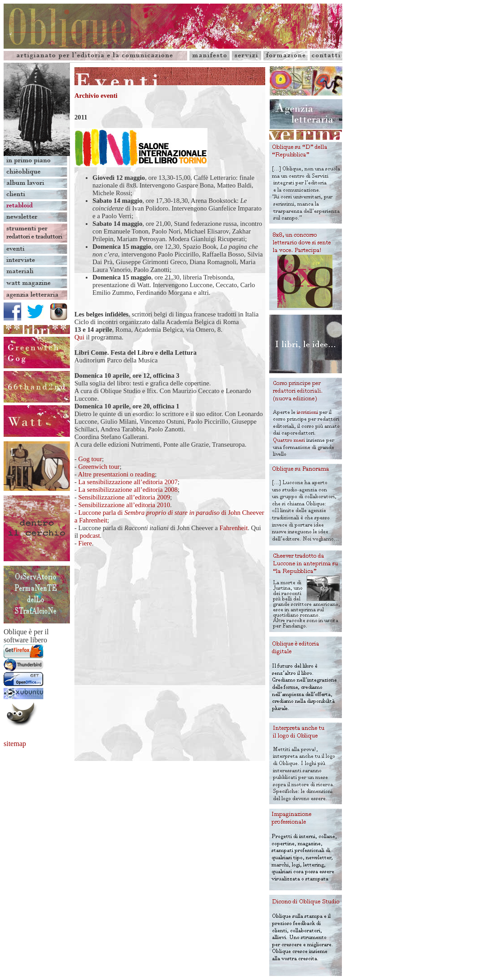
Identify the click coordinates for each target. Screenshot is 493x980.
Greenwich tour (99, 467)
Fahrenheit (234, 528)
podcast (90, 536)
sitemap (15, 744)
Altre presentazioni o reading (117, 474)
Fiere (85, 543)
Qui (79, 337)
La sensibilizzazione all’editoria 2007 (128, 482)
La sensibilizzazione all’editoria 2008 (128, 490)
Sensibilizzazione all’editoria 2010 (124, 505)
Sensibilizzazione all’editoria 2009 (124, 497)
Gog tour (90, 459)
